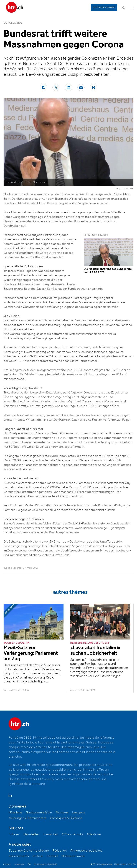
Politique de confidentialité (46, 864)
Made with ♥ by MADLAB (125, 864)
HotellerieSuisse (73, 856)
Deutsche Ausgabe (104, 7)
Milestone (94, 834)
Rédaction (60, 851)
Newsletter (31, 834)
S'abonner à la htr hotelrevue (29, 851)
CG (29, 864)
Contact (52, 856)
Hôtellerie (15, 813)
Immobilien (51, 834)
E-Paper (14, 834)
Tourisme (62, 813)
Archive (38, 856)
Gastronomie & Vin (39, 813)
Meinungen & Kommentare (27, 818)
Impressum (19, 864)
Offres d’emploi (73, 834)
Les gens (79, 813)
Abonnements (19, 856)
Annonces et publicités (87, 851)
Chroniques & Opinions (66, 818)
